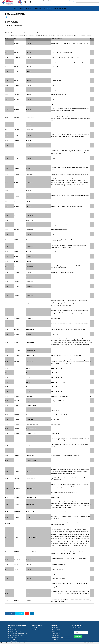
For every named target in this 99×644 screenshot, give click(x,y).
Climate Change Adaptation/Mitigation (18, 633)
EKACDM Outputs (13, 637)
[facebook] (43, 1)
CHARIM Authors (55, 631)
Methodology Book (56, 633)
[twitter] (46, 1)
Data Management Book (57, 637)
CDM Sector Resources (15, 630)
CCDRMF (11, 628)
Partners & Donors (60, 8)
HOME (15, 8)
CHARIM (49, 8)
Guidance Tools (13, 641)
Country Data (55, 639)
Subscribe (78, 637)
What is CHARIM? (56, 630)
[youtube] (48, 1)
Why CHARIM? (55, 628)
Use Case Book (55, 635)
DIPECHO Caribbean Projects (16, 635)
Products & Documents (25, 8)
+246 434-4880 (56, 1)
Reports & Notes (40, 8)
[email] (81, 632)
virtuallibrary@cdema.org (67, 1)
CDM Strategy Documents (15, 631)
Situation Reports (35, 630)
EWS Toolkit (12, 639)
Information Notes (35, 628)
